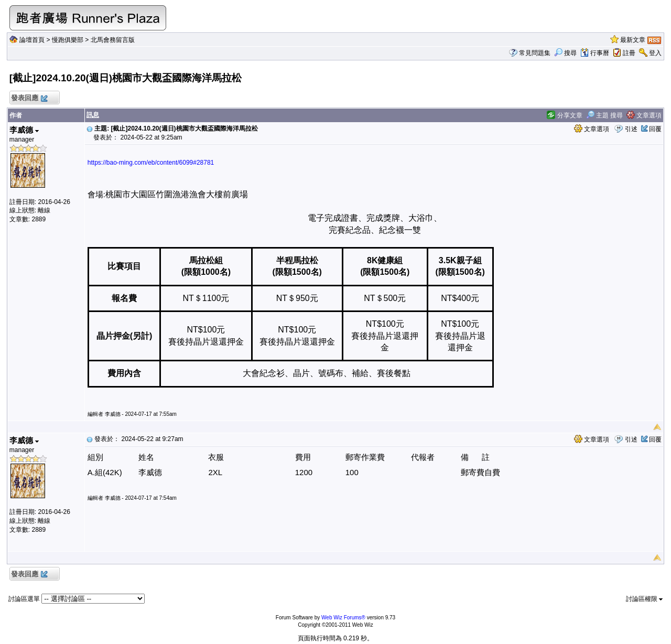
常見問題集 (535, 53)
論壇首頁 (32, 40)
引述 (631, 129)
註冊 (629, 53)
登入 (655, 53)
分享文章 (564, 115)
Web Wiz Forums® (343, 618)
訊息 (93, 115)
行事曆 (595, 53)
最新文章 (633, 40)
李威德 (24, 130)
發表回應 (29, 98)
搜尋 (565, 53)
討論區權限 (644, 599)
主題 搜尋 (605, 115)
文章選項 (644, 115)
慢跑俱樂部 (68, 40)
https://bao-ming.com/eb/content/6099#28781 (151, 163)
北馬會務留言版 (113, 40)
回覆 (655, 129)
